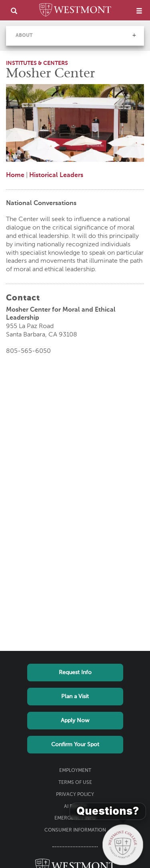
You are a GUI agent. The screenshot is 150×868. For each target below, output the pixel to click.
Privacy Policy (75, 795)
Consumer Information (75, 830)
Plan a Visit (75, 697)
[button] (134, 35)
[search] (14, 11)
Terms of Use (75, 783)
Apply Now (75, 721)
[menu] (139, 11)
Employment (75, 771)
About (24, 36)
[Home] (75, 11)
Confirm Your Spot (75, 745)
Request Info (75, 673)
